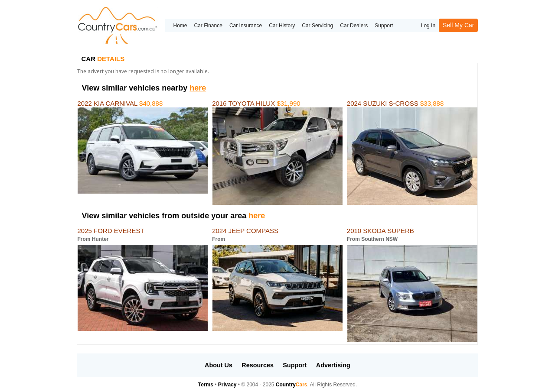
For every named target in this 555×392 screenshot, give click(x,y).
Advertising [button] (333, 365)
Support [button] (295, 365)
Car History (282, 26)
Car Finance (208, 26)
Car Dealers (354, 26)
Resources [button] (258, 365)
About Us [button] (219, 365)
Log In (428, 26)
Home (180, 26)
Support (384, 26)
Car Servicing (317, 26)
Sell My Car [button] (458, 25)
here (198, 88)
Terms (206, 385)
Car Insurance (246, 26)
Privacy (227, 385)
